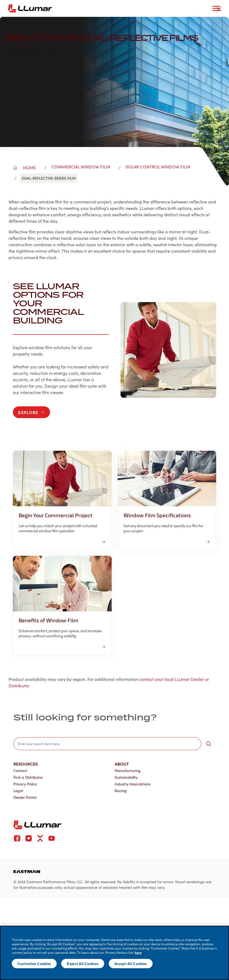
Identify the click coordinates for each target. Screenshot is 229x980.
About (122, 764)
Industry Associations (133, 784)
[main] (114, 953)
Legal (18, 791)
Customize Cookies (34, 963)
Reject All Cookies (83, 963)
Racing (121, 791)
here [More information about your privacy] (138, 952)
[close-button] (219, 9)
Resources (26, 764)
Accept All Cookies (131, 963)
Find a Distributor (28, 777)
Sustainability (126, 777)
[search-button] (208, 744)
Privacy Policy (25, 784)
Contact (20, 771)
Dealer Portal (25, 797)
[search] (107, 744)
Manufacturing (128, 771)
